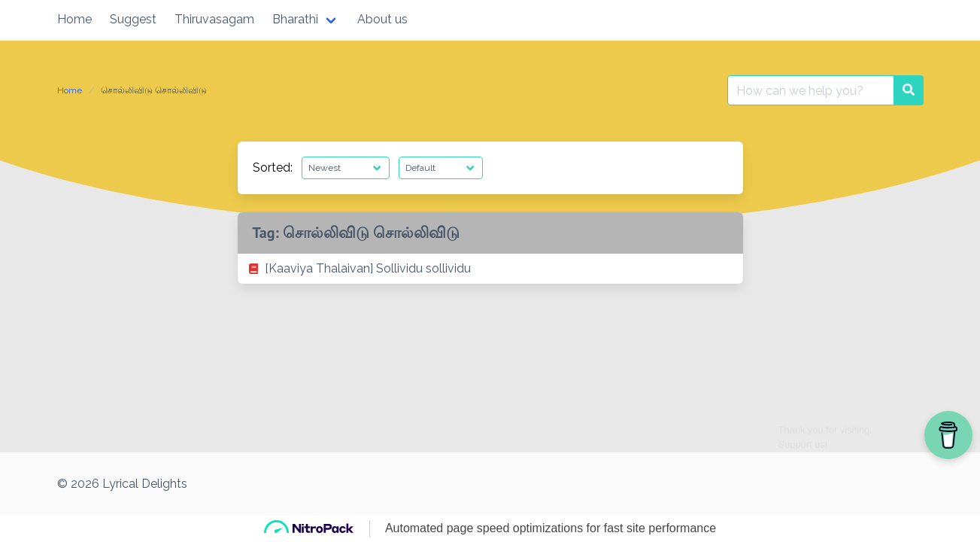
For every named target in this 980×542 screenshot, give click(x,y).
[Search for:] (811, 90)
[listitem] (490, 269)
